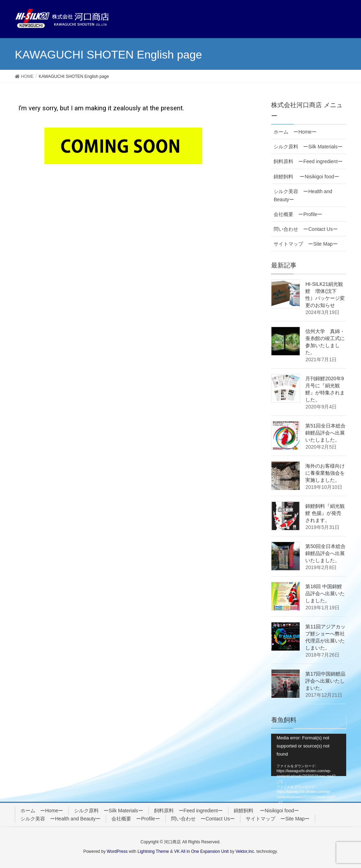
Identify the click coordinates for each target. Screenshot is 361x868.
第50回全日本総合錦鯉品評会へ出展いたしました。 (325, 553)
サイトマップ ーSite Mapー (305, 244)
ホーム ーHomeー (295, 132)
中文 (281, 27)
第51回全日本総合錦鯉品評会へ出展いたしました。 (325, 433)
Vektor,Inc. (245, 851)
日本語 (284, 11)
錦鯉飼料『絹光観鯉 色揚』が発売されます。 (325, 513)
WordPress (117, 851)
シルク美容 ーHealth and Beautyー (303, 195)
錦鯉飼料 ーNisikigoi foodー (306, 177)
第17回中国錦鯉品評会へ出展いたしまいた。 (325, 681)
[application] (309, 755)
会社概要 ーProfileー (298, 214)
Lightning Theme (153, 851)
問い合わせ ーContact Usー (305, 229)
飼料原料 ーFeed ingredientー (308, 161)
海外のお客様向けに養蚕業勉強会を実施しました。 (325, 473)
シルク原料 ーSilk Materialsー (308, 147)
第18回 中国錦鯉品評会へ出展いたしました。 (325, 593)
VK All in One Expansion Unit (201, 851)
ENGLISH (288, 19)
